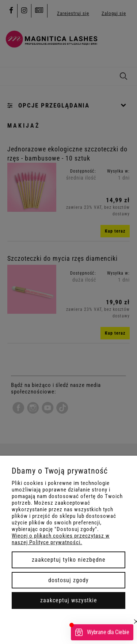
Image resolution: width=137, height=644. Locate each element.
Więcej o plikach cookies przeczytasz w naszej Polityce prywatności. (61, 539)
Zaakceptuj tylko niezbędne (69, 560)
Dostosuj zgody (68, 580)
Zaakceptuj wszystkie (69, 600)
